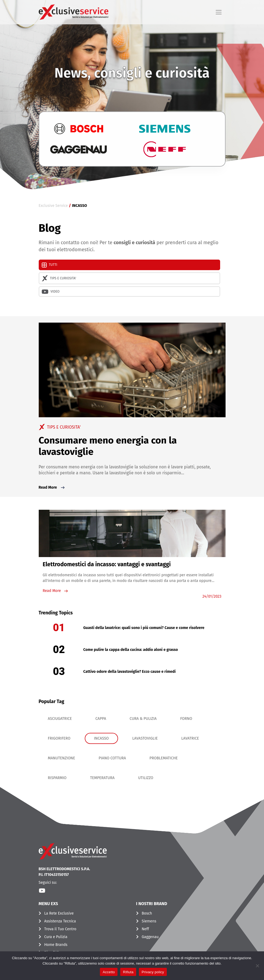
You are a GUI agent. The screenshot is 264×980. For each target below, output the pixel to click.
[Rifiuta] (257, 966)
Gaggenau (150, 937)
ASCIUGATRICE (60, 719)
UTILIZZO (146, 778)
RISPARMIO (57, 778)
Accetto (109, 972)
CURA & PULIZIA (143, 719)
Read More (52, 488)
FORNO (186, 719)
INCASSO (101, 738)
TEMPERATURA (102, 778)
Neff (145, 929)
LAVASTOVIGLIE (145, 738)
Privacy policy (153, 972)
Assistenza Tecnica (60, 921)
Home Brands (56, 945)
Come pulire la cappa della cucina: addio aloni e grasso (131, 650)
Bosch (147, 913)
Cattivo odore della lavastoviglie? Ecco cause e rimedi (130, 672)
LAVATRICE (190, 738)
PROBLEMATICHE (164, 758)
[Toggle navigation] (219, 12)
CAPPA (101, 719)
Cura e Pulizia (56, 937)
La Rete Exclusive (59, 913)
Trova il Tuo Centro (60, 929)
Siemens (149, 921)
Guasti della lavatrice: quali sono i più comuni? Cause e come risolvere (144, 628)
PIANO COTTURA (112, 758)
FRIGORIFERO (59, 738)
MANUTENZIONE (62, 758)
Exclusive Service (53, 206)
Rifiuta (128, 972)
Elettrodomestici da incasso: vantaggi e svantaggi (107, 564)
